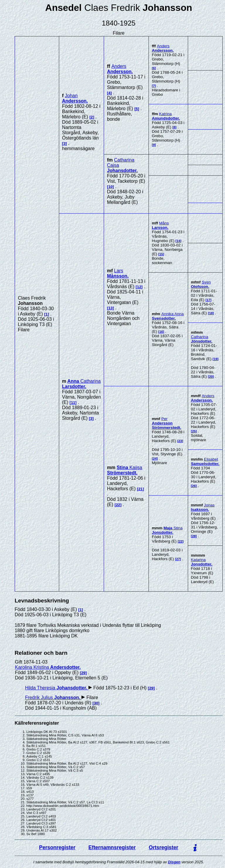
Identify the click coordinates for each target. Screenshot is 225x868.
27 (178, 559)
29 (83, 673)
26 (194, 486)
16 (161, 332)
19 (215, 359)
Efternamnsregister (112, 847)
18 (211, 313)
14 (179, 241)
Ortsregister (164, 847)
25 (194, 431)
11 (73, 403)
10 (111, 187)
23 (180, 441)
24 (155, 459)
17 (208, 300)
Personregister (57, 847)
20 (211, 377)
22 (118, 505)
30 (96, 703)
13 (111, 308)
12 (139, 287)
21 (140, 489)
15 (161, 254)
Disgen (174, 862)
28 (194, 536)
